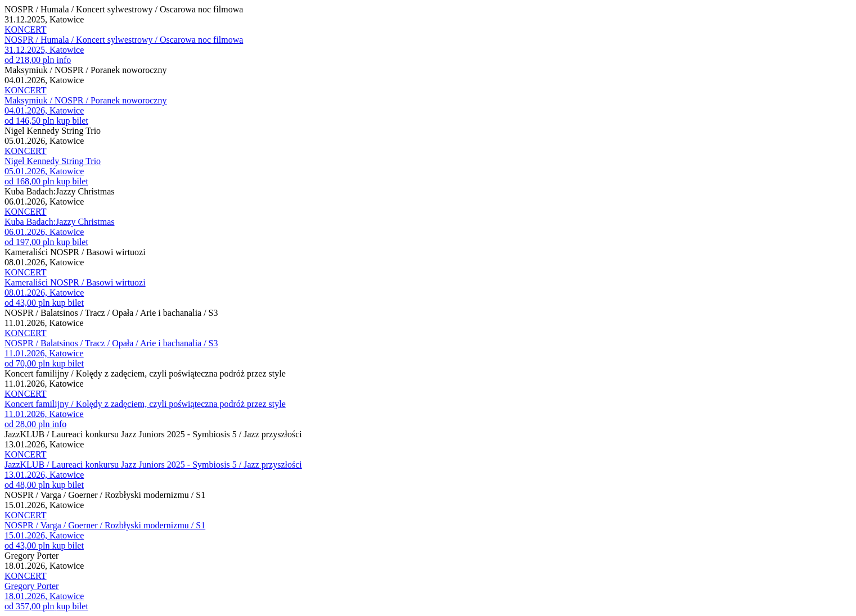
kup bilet (72, 121)
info (64, 60)
